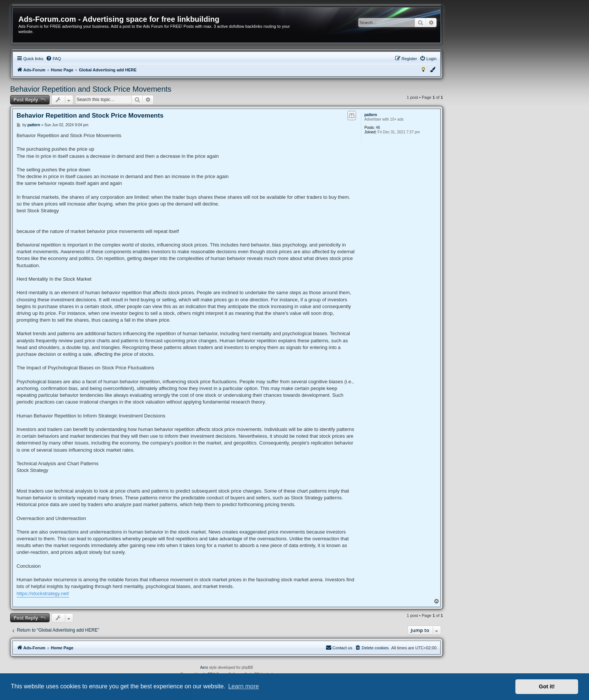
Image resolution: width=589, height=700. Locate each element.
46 (378, 128)
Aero (204, 667)
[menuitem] (53, 59)
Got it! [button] (547, 686)
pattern (371, 115)
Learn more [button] (243, 686)
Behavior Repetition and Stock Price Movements (91, 89)
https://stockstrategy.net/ (43, 593)
